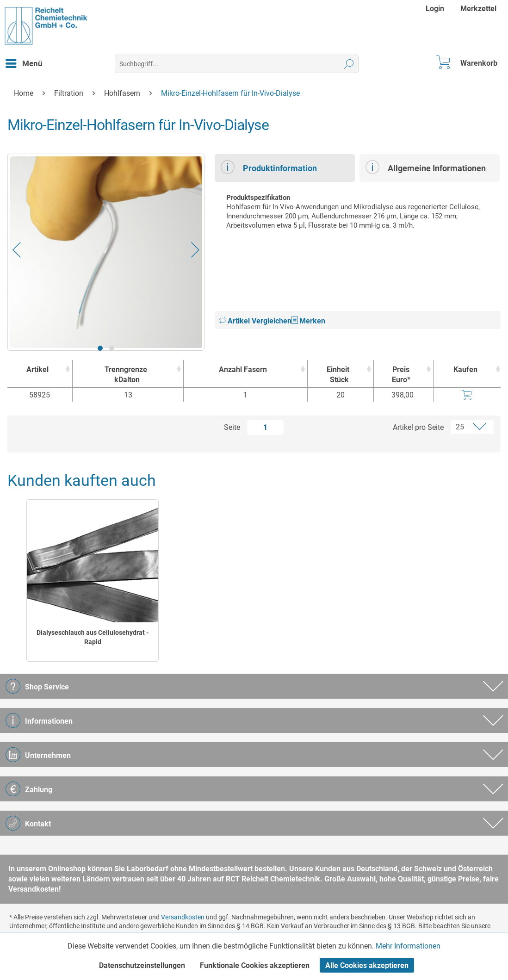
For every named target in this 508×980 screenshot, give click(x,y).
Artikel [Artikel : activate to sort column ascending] (37, 369)
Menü (24, 62)
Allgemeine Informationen (426, 167)
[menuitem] (436, 9)
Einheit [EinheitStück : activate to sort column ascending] (338, 375)
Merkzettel (478, 9)
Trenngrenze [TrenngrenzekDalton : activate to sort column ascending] (126, 375)
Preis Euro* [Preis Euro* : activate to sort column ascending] (401, 375)
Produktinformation (269, 167)
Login (435, 9)
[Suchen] (349, 64)
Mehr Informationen (408, 946)
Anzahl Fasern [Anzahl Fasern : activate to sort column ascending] (243, 369)
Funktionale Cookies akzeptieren (255, 965)
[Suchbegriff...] (237, 64)
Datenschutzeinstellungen (142, 965)
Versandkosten (183, 917)
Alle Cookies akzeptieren (367, 965)
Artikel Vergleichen (255, 321)
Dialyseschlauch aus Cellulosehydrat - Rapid (93, 637)
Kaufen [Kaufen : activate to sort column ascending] (465, 369)
